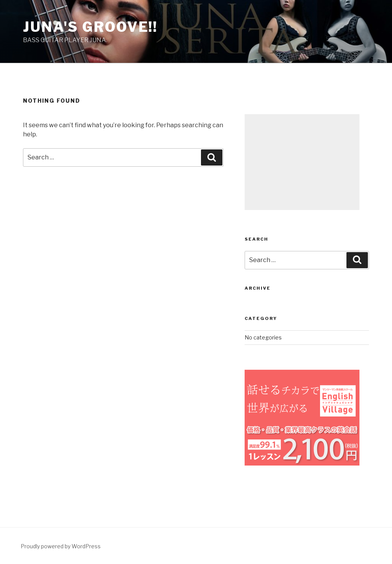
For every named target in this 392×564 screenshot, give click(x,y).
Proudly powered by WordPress (61, 546)
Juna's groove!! (90, 27)
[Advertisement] (302, 162)
